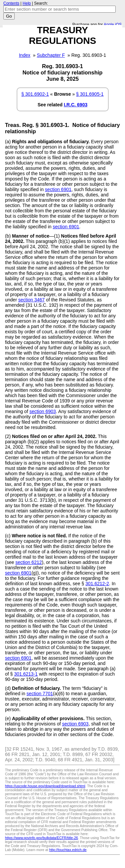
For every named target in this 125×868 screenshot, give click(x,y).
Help (27, 3)
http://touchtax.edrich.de (68, 850)
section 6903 (42, 411)
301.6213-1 (26, 674)
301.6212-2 (97, 584)
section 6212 (28, 562)
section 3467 (31, 300)
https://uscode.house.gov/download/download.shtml (45, 786)
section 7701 (40, 694)
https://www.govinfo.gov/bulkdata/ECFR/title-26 (41, 838)
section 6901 (58, 189)
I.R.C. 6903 (75, 105)
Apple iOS (113, 25)
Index (25, 55)
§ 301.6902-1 (35, 94)
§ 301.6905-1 (90, 94)
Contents (11, 3)
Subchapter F (51, 55)
